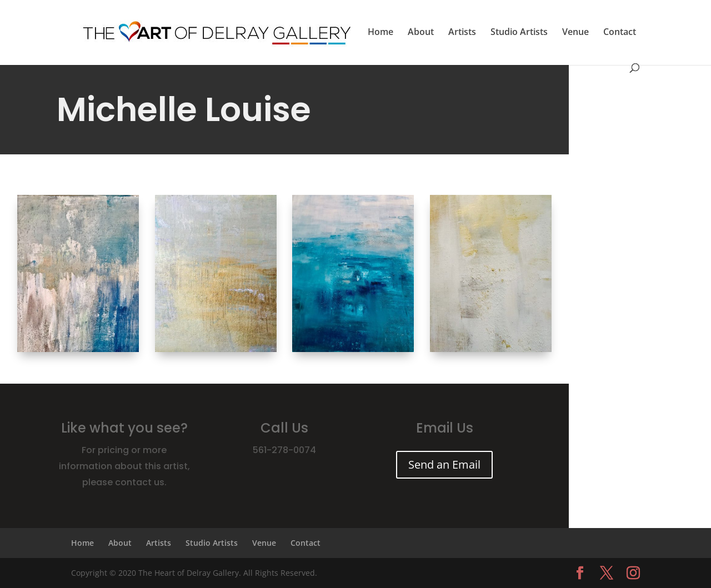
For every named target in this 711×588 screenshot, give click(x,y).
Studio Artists (519, 33)
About (421, 33)
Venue (575, 33)
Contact (620, 33)
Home (380, 33)
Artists (462, 33)
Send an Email (444, 464)
